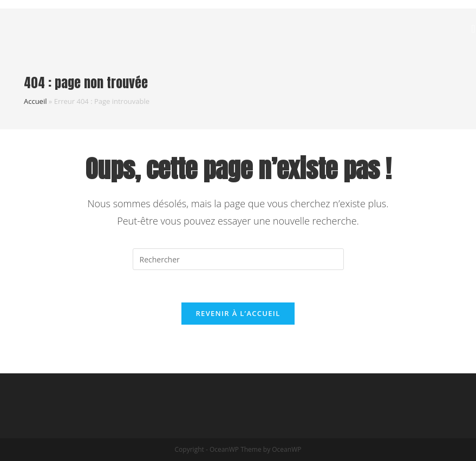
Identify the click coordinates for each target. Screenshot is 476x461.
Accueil (35, 101)
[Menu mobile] (474, 28)
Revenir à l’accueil (238, 313)
